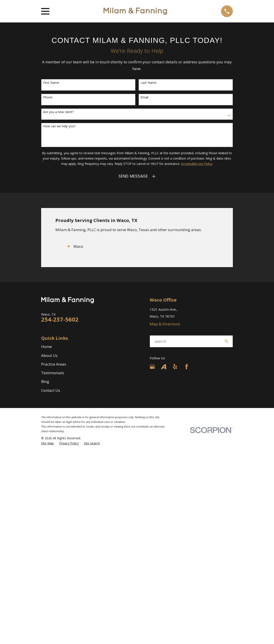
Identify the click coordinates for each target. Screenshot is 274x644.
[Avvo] (164, 367)
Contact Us (51, 390)
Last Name (149, 83)
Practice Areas (54, 364)
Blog (45, 381)
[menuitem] (47, 443)
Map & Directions (165, 324)
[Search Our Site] (227, 341)
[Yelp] (175, 367)
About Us (49, 355)
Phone (48, 97)
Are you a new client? (58, 112)
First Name (51, 83)
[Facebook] (187, 367)
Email (144, 97)
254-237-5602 (60, 319)
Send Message (133, 176)
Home (46, 347)
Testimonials (53, 373)
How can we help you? (59, 126)
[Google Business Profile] (152, 367)
